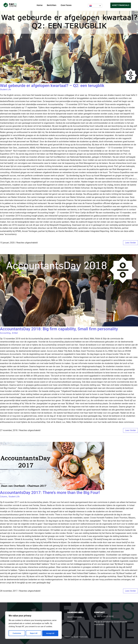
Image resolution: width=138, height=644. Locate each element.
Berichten (52, 5)
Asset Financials (75, 617)
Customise (17, 633)
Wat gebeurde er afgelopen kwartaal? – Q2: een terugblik (52, 86)
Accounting (5, 333)
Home (40, 5)
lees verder (131, 243)
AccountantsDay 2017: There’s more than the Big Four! (50, 493)
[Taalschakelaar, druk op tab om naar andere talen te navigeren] (95, 6)
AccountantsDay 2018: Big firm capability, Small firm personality (59, 329)
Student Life (5, 89)
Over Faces (66, 5)
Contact (71, 621)
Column (4, 497)
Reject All (34, 633)
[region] (33, 625)
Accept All (50, 633)
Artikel (15, 333)
